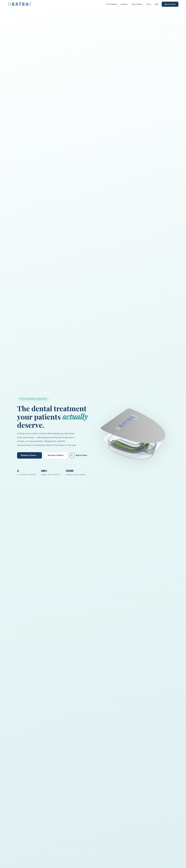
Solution (124, 4)
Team (149, 4)
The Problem (112, 4)
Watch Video (78, 455)
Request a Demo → (29, 455)
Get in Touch (170, 4)
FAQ (156, 4)
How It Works (137, 4)
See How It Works (56, 455)
